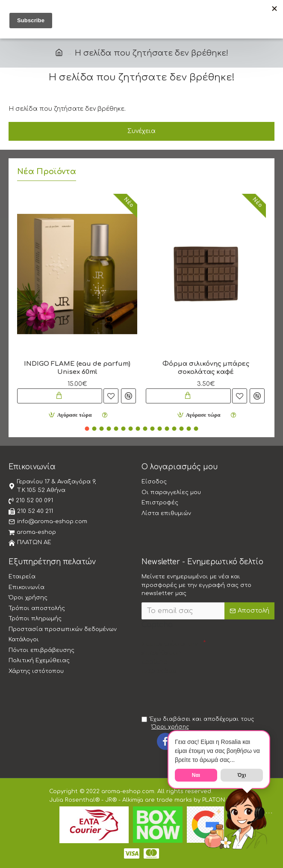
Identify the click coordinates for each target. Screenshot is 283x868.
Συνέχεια (141, 131)
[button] (87, 429)
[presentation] (201, 693)
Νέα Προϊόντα (47, 172)
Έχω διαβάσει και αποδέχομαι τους (198, 723)
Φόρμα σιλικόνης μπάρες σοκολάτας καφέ (206, 368)
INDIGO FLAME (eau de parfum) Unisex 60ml (77, 368)
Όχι (242, 775)
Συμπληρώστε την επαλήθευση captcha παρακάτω (170, 658)
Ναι (196, 775)
